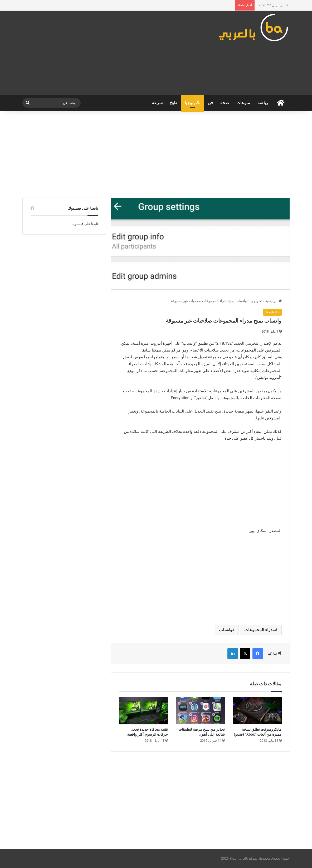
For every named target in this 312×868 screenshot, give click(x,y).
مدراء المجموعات (260, 630)
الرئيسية (273, 301)
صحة (225, 103)
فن (210, 103)
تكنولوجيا (192, 103)
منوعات (243, 103)
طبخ (174, 103)
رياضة (263, 103)
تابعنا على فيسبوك (85, 224)
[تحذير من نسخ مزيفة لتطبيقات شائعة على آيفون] (200, 711)
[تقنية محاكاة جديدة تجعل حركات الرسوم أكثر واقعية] (144, 711)
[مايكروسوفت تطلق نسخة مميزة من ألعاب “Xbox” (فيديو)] (257, 711)
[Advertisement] (110, 53)
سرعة (157, 103)
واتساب (226, 630)
